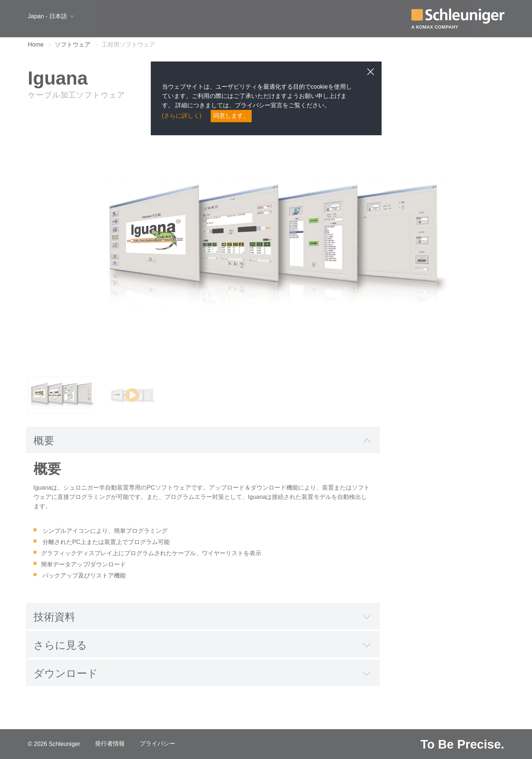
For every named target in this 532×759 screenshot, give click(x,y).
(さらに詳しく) (182, 116)
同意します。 (231, 116)
